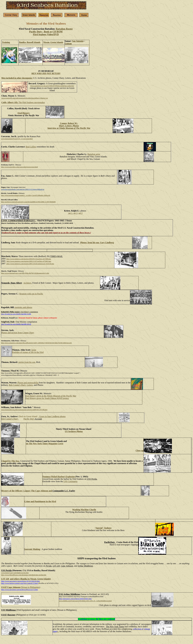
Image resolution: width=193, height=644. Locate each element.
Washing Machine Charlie (84, 510)
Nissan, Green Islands (53, 42)
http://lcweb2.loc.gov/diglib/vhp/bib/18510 (16, 324)
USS (70, 481)
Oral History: (24, 113)
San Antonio (78, 41)
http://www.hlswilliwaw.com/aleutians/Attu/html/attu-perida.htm (24, 575)
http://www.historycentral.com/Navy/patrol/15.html (20, 583)
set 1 (70, 213)
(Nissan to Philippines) (30, 587)
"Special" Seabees (103, 528)
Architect (27, 283)
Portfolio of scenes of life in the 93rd (28, 352)
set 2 (75, 213)
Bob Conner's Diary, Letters (21, 385)
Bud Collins (31, 147)
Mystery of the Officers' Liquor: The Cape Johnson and (27, 491)
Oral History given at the (51, 396)
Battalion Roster (64, 29)
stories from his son (27, 362)
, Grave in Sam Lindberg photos (52, 416)
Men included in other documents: (17, 78)
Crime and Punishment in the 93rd (40, 501)
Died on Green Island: (28, 416)
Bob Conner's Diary (10, 419)
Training (6, 42)
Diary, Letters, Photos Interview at (69, 127)
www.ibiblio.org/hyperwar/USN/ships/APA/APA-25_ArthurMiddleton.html (85, 601)
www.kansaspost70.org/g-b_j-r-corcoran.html (17, 139)
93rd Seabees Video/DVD (46, 34)
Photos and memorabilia (28, 383)
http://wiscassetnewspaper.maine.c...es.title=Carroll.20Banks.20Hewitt (26, 195)
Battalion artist (94, 154)
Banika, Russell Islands (30, 42)
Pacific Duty (29, 419)
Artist (34, 350)
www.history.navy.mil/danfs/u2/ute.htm (15, 573)
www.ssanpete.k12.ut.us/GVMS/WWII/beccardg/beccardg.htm (52, 86)
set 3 (80, 213)
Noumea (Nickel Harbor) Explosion (59, 477)
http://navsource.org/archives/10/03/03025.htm (75, 599)
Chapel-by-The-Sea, (11, 461)
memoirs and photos (24, 307)
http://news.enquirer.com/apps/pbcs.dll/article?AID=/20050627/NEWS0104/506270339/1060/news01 (37, 343)
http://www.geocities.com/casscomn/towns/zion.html (19, 167)
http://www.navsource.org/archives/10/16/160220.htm (20, 581)
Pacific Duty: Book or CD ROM (46, 32)
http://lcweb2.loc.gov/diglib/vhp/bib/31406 (16, 314)
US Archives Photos (74, 431)
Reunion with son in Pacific (31, 294)
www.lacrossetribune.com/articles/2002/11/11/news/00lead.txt (23, 189)
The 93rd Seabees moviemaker (23, 102)
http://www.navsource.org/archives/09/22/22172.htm (19, 590)
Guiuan (68, 44)
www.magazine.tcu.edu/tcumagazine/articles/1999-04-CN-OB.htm (24, 410)
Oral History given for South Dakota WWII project (47, 398)
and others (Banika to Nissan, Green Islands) (30, 579)
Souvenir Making (32, 549)
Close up (140, 451)
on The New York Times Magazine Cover (45, 444)
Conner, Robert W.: (69, 123)
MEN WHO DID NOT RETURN (46, 73)
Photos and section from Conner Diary (18, 333)
